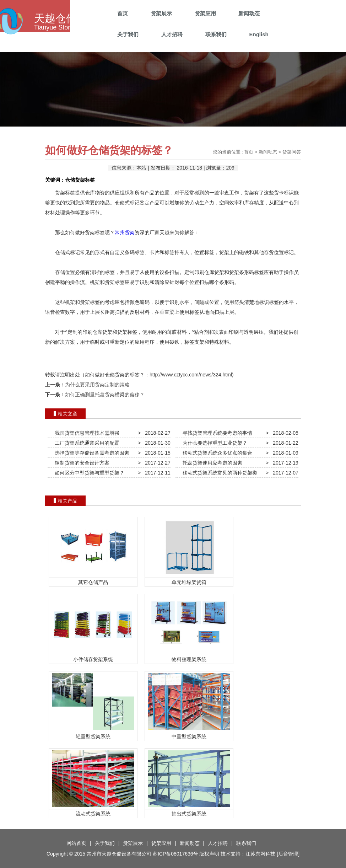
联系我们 (216, 34)
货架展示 (161, 13)
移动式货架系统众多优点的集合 (216, 453)
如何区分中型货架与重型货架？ (88, 473)
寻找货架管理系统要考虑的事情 (216, 433)
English (259, 34)
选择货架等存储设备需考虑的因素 (91, 453)
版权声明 (209, 854)
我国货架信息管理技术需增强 (86, 433)
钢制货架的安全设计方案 (81, 463)
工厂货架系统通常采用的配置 (86, 443)
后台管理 (288, 854)
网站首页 (76, 843)
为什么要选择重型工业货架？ (213, 443)
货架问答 (292, 152)
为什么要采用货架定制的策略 (97, 385)
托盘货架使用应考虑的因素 (211, 463)
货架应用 (205, 13)
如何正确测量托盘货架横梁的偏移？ (105, 395)
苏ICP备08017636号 (175, 854)
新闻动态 (249, 13)
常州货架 (125, 232)
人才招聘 (172, 34)
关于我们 (128, 34)
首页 (123, 13)
